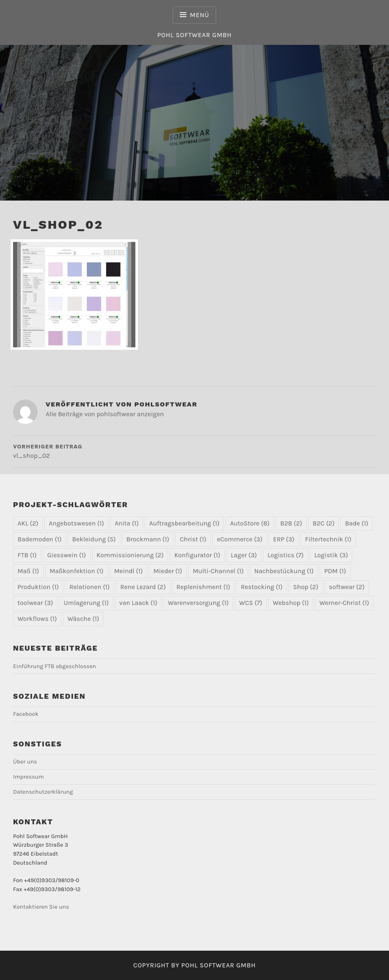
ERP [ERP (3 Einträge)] (284, 539)
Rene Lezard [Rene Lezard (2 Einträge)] (143, 587)
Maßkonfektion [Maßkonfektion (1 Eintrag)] (77, 571)
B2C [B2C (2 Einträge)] (324, 523)
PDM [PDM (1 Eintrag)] (335, 571)
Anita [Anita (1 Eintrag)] (127, 523)
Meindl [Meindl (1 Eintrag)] (129, 571)
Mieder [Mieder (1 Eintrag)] (168, 571)
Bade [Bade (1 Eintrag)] (357, 523)
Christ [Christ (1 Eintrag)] (193, 539)
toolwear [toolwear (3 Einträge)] (35, 603)
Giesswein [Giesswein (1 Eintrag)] (67, 555)
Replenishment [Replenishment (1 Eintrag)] (203, 587)
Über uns (25, 762)
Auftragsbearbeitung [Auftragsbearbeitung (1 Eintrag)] (184, 523)
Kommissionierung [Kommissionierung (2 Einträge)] (130, 555)
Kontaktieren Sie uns (41, 907)
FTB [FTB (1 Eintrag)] (27, 555)
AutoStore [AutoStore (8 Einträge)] (250, 523)
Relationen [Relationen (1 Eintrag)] (90, 587)
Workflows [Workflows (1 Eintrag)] (37, 619)
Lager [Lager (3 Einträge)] (244, 555)
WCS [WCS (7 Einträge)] (251, 603)
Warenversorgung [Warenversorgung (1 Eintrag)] (198, 603)
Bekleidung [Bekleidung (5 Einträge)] (94, 539)
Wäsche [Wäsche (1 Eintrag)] (84, 619)
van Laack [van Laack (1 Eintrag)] (138, 603)
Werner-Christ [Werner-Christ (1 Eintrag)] (344, 603)
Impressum (29, 777)
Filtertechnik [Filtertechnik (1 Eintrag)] (328, 539)
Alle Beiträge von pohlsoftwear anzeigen (105, 414)
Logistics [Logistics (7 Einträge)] (286, 555)
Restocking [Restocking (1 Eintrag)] (261, 587)
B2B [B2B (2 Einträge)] (291, 523)
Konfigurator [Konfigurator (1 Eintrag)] (197, 555)
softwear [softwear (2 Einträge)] (347, 587)
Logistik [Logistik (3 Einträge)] (331, 555)
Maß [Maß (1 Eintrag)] (28, 571)
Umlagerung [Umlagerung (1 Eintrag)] (86, 603)
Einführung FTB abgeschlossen (54, 666)
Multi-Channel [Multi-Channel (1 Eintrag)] (218, 571)
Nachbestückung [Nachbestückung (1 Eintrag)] (284, 571)
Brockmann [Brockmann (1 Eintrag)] (148, 539)
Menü (200, 15)
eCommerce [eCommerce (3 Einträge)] (240, 539)
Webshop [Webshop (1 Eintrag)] (291, 603)
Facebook (26, 714)
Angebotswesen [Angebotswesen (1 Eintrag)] (76, 523)
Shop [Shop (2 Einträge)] (306, 587)
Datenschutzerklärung (43, 792)
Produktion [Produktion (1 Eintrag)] (38, 587)
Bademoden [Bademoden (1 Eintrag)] (40, 539)
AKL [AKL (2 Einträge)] (28, 523)
